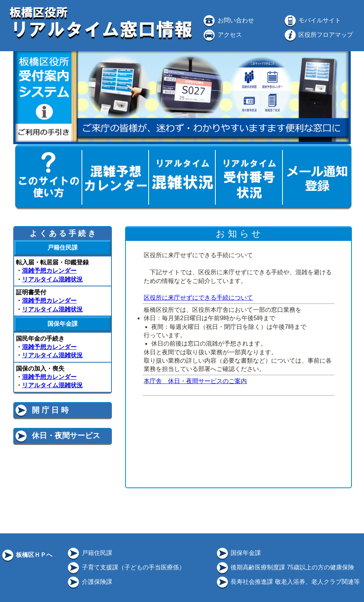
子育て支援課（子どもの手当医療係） (126, 567)
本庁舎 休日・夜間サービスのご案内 (195, 381)
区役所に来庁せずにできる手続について (198, 298)
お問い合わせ (228, 20)
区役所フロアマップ (318, 35)
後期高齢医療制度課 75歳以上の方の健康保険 (285, 567)
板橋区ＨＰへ (27, 555)
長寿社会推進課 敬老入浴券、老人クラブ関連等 (288, 582)
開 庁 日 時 (41, 410)
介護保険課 (89, 582)
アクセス (222, 35)
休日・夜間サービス (57, 435)
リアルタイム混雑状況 (52, 279)
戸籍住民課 (89, 553)
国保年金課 (238, 553)
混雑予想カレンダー (49, 271)
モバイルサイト (312, 20)
